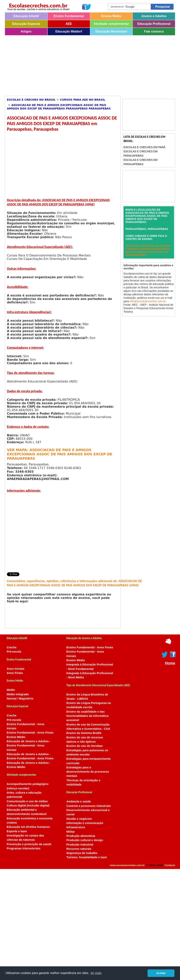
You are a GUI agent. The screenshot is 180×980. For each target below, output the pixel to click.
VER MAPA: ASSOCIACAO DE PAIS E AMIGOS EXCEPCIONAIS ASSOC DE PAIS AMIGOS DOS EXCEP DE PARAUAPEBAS (60, 454)
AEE (69, 24)
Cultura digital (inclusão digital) (28, 806)
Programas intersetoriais (24, 848)
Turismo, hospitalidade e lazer (87, 857)
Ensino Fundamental (69, 16)
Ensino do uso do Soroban (84, 746)
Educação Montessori (111, 31)
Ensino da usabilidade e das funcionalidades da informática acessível (87, 716)
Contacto (170, 865)
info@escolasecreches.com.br (148, 301)
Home (170, 663)
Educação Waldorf (69, 31)
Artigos (26, 31)
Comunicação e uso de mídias (27, 801)
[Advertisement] (67, 64)
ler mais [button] (96, 973)
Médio (11, 690)
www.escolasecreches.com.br (127, 865)
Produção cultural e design (85, 840)
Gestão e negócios (79, 819)
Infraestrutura (76, 827)
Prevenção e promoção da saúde (29, 844)
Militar (71, 832)
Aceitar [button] (161, 973)
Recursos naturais (79, 849)
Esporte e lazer (17, 831)
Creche (12, 647)
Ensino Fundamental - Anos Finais (30, 733)
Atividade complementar (111, 24)
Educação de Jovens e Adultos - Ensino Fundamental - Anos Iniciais (29, 746)
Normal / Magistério (20, 699)
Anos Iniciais (16, 669)
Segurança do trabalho (82, 853)
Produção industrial (80, 845)
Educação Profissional (154, 24)
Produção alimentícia (81, 836)
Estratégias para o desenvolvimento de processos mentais (88, 772)
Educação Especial (26, 24)
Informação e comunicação (85, 823)
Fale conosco (154, 31)
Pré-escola (14, 652)
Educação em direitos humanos (28, 827)
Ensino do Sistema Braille (84, 733)
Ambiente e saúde (78, 801)
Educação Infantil (26, 16)
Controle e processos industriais (88, 806)
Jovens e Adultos (154, 16)
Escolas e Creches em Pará (144, 147)
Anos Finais (15, 673)
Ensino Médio (111, 16)
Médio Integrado (18, 694)
